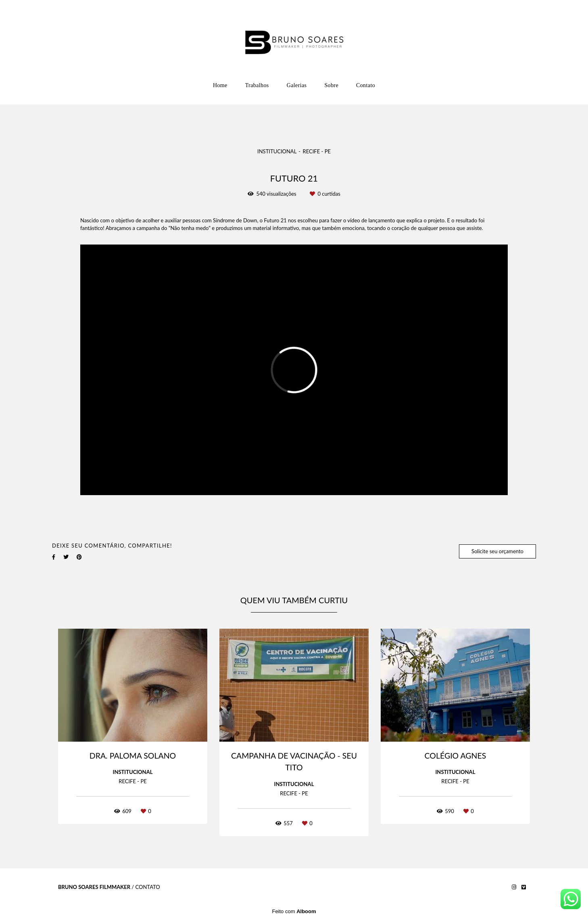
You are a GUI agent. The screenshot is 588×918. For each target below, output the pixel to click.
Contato (366, 85)
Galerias (297, 85)
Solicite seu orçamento (497, 551)
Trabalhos (257, 85)
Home (220, 85)
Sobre (331, 85)
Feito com (294, 911)
